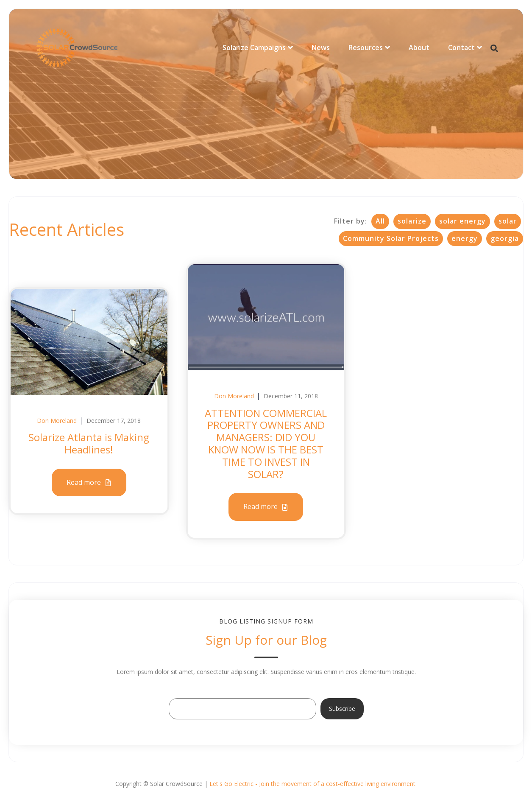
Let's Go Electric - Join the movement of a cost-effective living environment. (313, 784)
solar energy (462, 221)
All (380, 221)
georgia (505, 238)
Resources (366, 48)
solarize (412, 221)
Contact (461, 48)
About (419, 48)
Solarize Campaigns (254, 48)
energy (465, 238)
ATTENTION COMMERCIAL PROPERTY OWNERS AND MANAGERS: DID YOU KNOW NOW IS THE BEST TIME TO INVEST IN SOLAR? (266, 443)
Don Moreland (57, 421)
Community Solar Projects (391, 238)
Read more (89, 483)
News (321, 48)
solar (508, 221)
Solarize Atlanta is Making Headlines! (89, 443)
